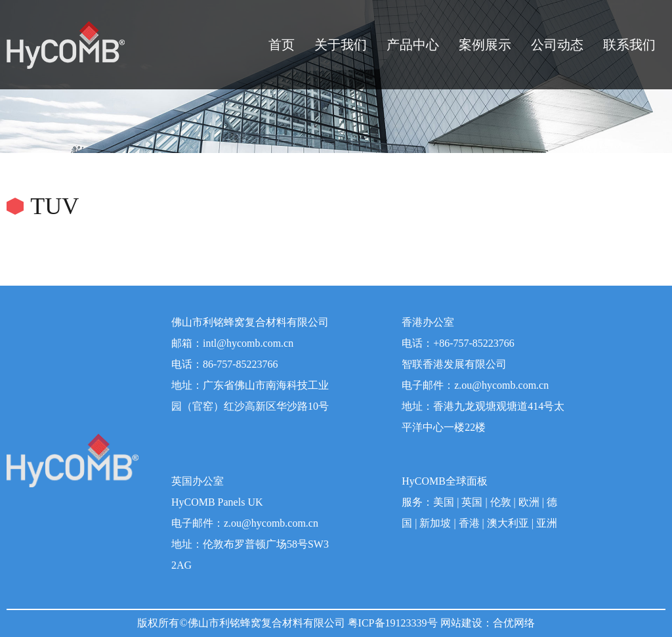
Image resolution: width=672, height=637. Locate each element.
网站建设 (461, 623)
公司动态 (557, 45)
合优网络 (514, 623)
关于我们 (341, 45)
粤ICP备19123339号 (393, 623)
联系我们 (629, 45)
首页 (282, 45)
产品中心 (413, 45)
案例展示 (485, 45)
